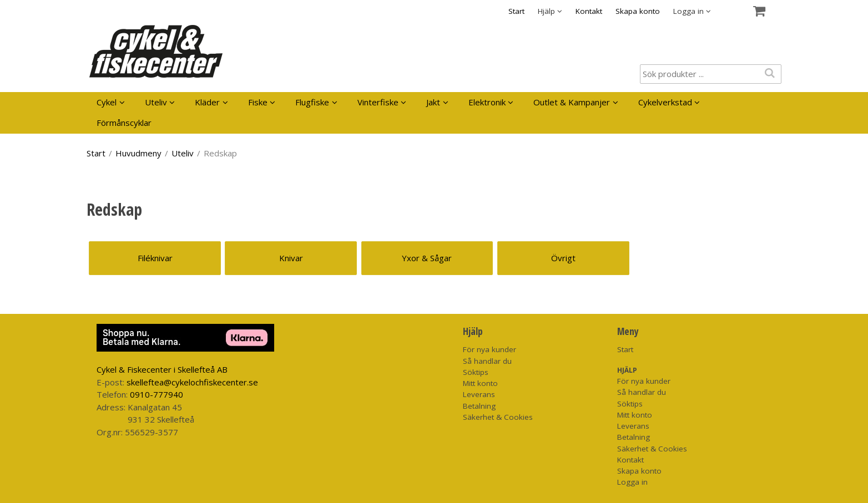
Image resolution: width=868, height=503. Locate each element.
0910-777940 (157, 394)
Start (516, 11)
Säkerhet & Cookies (498, 417)
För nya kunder (489, 349)
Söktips (476, 372)
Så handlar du (487, 361)
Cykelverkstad (665, 102)
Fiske (258, 102)
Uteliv (156, 102)
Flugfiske (312, 102)
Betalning (479, 406)
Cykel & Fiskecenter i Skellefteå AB (162, 369)
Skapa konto (638, 11)
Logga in (632, 482)
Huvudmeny (138, 153)
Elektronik (487, 102)
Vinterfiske (378, 102)
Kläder (207, 102)
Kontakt (589, 11)
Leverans (479, 394)
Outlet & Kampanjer (572, 102)
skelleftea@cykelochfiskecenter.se (192, 382)
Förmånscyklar (124, 123)
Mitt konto (480, 383)
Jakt (433, 102)
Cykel (107, 102)
